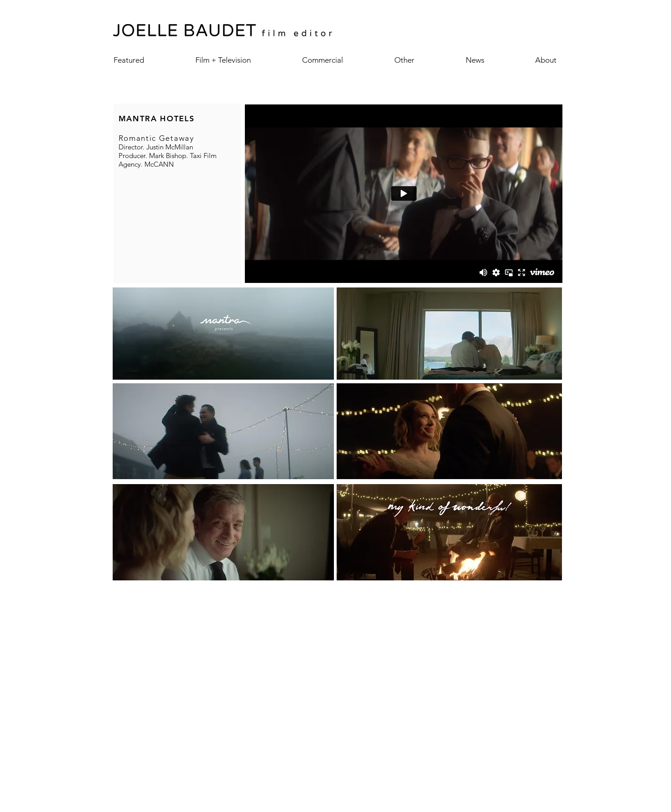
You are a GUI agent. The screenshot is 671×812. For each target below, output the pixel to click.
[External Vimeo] (404, 193)
